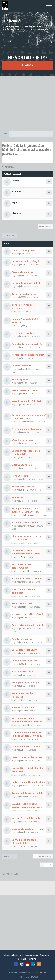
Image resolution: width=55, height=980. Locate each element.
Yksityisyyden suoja (29, 955)
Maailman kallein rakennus (26, 522)
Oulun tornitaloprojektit (25, 250)
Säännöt (22, 959)
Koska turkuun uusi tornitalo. (27, 757)
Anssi (24, 358)
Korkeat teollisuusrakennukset (28, 355)
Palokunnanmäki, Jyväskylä (26, 429)
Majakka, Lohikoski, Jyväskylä (28, 614)
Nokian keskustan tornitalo (26, 390)
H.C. (23, 675)
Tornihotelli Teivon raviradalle (28, 793)
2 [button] (46, 865)
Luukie (24, 761)
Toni (23, 557)
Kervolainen (27, 286)
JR (22, 311)
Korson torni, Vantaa (23, 487)
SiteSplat (30, 972)
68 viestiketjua (45, 226)
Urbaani (25, 490)
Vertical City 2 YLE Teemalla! (27, 818)
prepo (23, 739)
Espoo (15, 202)
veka (23, 275)
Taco (23, 501)
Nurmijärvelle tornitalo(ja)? (26, 682)
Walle (24, 832)
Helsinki (16, 181)
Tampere (17, 191)
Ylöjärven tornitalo (22, 465)
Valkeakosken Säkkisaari (25, 661)
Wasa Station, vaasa (23, 440)
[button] (50, 865)
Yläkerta (8, 167)
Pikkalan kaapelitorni (23, 272)
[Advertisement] (27, 103)
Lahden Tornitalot (21, 366)
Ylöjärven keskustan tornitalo (27, 829)
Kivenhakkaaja (28, 369)
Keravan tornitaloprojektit (26, 283)
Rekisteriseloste (10, 955)
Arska (24, 432)
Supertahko (18, 497)
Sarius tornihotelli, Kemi (25, 650)
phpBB (21, 972)
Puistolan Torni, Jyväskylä (26, 261)
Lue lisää (27, 65)
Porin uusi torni (20, 476)
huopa (24, 383)
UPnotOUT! (27, 785)
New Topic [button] (10, 235)
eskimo (24, 607)
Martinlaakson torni (22, 671)
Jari (23, 254)
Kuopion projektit (21, 379)
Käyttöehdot (46, 955)
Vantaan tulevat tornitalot (26, 746)
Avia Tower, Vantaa (22, 639)
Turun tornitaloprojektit (25, 294)
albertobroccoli (28, 404)
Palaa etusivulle (10, 874)
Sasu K (24, 394)
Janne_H (25, 571)
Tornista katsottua (22, 603)
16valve (24, 596)
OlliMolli (24, 775)
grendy (24, 347)
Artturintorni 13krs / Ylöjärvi (26, 401)
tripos (24, 265)
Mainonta (32, 959)
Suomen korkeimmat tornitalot (29, 625)
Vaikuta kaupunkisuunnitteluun (28, 782)
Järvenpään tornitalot (24, 333)
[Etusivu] (6, 134)
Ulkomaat (17, 213)
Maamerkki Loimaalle (23, 707)
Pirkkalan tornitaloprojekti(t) (27, 344)
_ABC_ (24, 326)
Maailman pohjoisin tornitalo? (28, 578)
